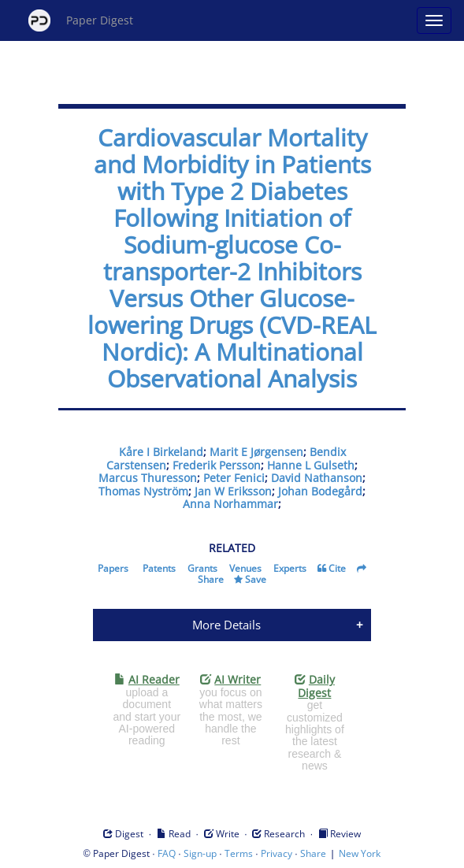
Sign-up (200, 853)
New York (360, 853)
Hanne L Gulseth (311, 465)
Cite (337, 568)
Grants (202, 568)
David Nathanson (317, 478)
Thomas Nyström (143, 491)
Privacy (277, 853)
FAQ (167, 853)
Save (256, 579)
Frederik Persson (217, 465)
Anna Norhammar (230, 504)
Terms (239, 853)
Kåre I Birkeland (161, 452)
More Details (226, 625)
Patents (159, 568)
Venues (245, 568)
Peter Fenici (234, 478)
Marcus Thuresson (148, 478)
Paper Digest (81, 20)
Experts (290, 568)
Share (211, 579)
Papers (113, 568)
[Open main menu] (434, 20)
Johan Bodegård (320, 491)
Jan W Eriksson (233, 491)
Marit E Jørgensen (256, 452)
